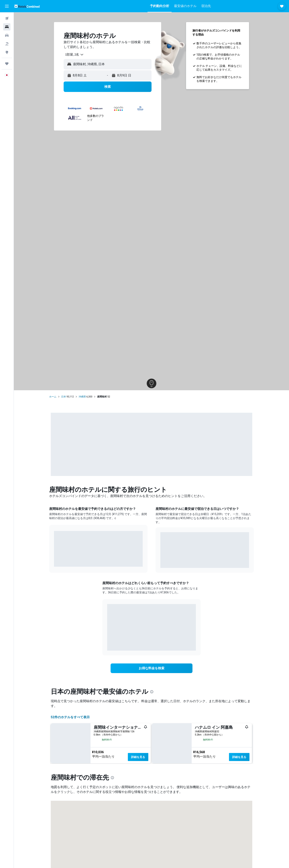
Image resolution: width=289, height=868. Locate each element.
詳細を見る (138, 757)
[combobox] (73, 55)
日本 (64, 397)
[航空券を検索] (7, 18)
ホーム (53, 397)
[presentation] (152, 692)
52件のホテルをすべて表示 (70, 717)
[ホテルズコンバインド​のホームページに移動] (27, 6)
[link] (152, 668)
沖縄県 (82, 397)
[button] (7, 6)
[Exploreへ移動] (7, 52)
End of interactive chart (54, 561)
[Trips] (7, 64)
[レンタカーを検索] (7, 35)
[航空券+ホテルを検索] (7, 44)
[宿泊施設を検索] (7, 27)
